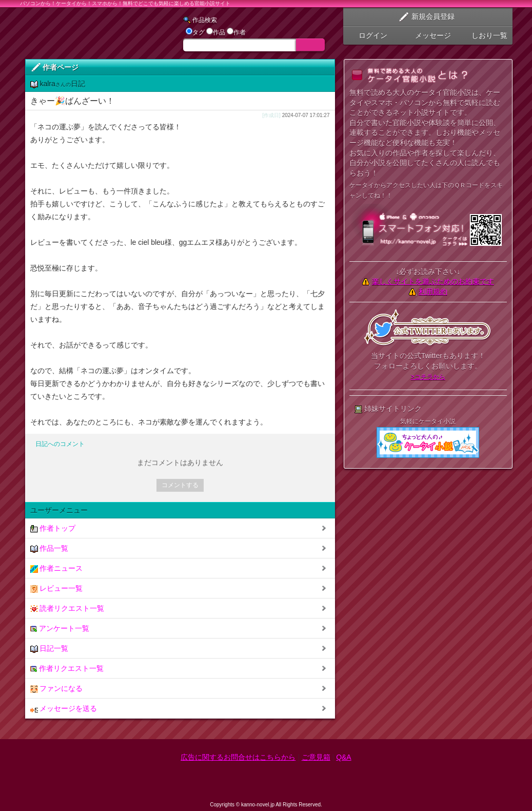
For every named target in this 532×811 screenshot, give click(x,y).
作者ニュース (57, 568)
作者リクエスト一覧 (67, 669)
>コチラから (428, 377)
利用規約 (433, 292)
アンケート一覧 (60, 629)
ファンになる (57, 689)
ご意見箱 (316, 757)
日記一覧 (50, 649)
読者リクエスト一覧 (67, 609)
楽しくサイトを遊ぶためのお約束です (433, 281)
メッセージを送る (64, 709)
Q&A (344, 757)
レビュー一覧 (57, 588)
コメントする (180, 485)
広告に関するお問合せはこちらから (238, 757)
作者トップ (53, 528)
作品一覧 (50, 548)
